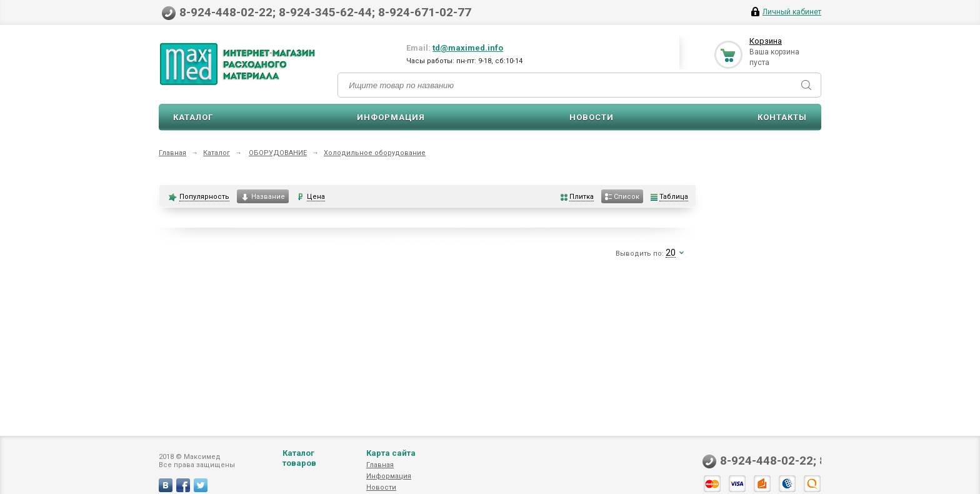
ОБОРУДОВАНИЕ (278, 153)
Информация (391, 117)
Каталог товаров (299, 458)
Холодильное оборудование (375, 153)
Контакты (782, 117)
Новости (592, 117)
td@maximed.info (468, 48)
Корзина (766, 41)
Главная (172, 153)
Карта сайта (391, 453)
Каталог (193, 117)
